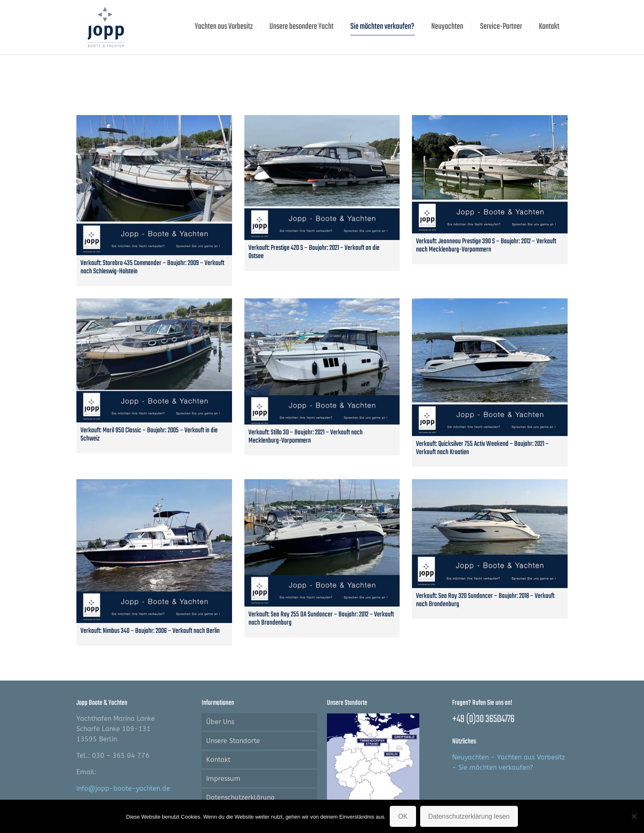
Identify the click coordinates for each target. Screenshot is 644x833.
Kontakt (218, 760)
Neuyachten (470, 757)
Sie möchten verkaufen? (496, 767)
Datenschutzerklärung (240, 797)
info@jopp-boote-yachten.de (123, 788)
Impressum (223, 779)
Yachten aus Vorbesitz (531, 757)
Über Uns (220, 722)
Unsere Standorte (233, 741)
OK (403, 816)
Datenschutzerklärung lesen (469, 816)
